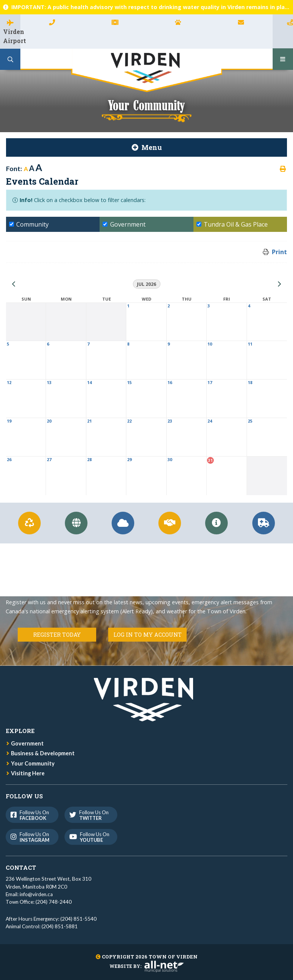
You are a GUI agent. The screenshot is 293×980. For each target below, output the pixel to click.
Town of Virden (147, 70)
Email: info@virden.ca (29, 894)
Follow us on (31, 815)
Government (27, 743)
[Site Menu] (146, 147)
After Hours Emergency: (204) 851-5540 (51, 919)
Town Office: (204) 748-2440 (39, 902)
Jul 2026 (146, 284)
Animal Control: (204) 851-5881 (42, 926)
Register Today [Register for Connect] (57, 635)
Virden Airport (12, 36)
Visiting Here (28, 773)
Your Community (33, 763)
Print (279, 252)
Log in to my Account (148, 635)
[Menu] (283, 59)
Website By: (147, 966)
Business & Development (43, 753)
